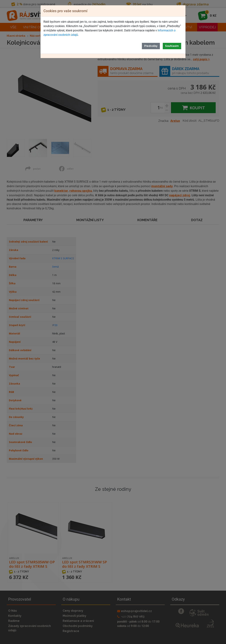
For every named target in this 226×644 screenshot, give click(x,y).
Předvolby (151, 46)
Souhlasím (172, 46)
